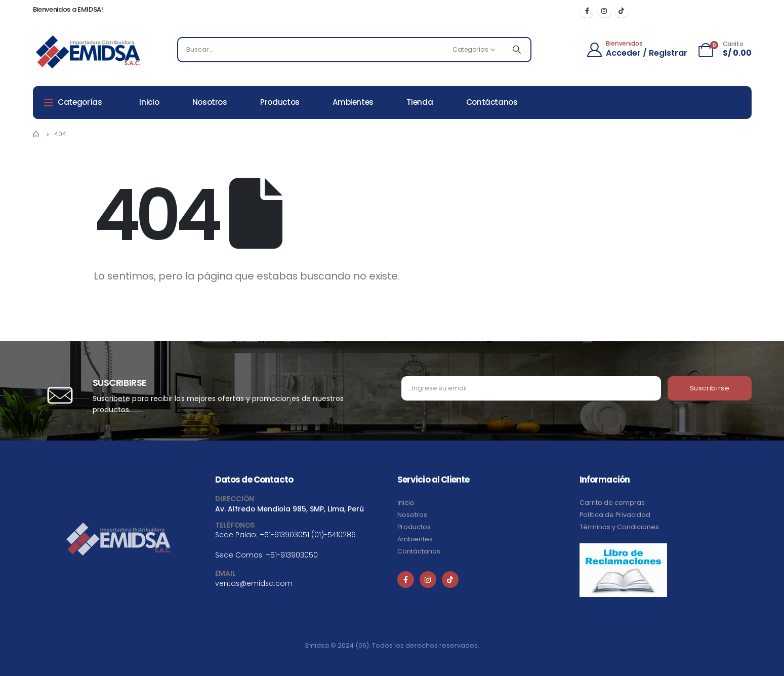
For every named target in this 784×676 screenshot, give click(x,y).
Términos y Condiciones (619, 527)
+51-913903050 (292, 555)
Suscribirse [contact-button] (710, 388)
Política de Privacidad (615, 515)
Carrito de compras (612, 503)
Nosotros (210, 102)
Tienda (420, 102)
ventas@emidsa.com (254, 583)
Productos (280, 102)
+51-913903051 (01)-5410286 (308, 535)
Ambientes (353, 102)
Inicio (149, 102)
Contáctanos (492, 102)
